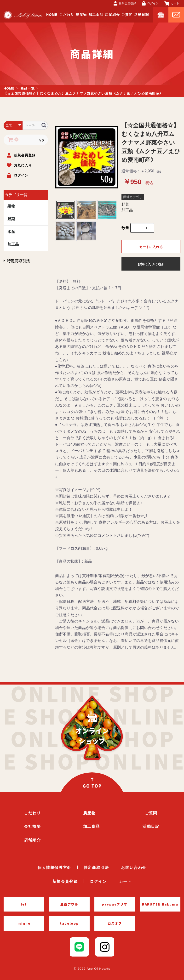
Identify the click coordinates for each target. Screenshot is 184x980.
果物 (11, 206)
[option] (86, 157)
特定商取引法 (17, 261)
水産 (11, 232)
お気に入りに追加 (151, 264)
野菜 (11, 219)
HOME (9, 88)
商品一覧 (28, 88)
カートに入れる (151, 247)
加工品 (13, 244)
